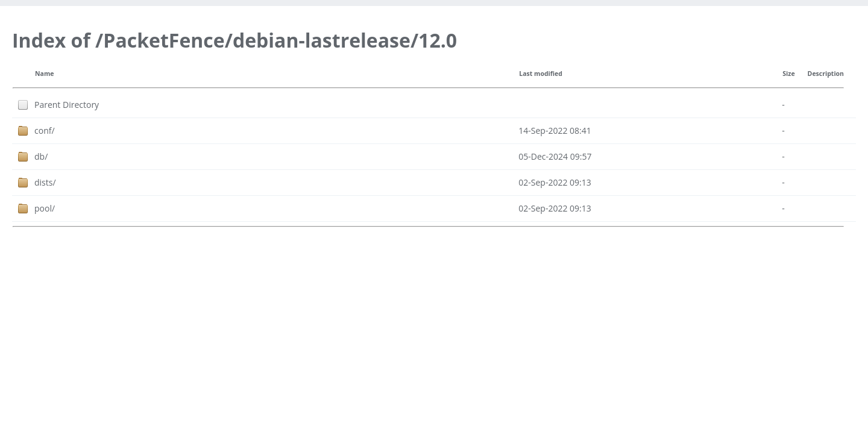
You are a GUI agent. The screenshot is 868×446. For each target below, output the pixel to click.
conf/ (45, 130)
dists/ (45, 182)
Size (788, 74)
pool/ (45, 208)
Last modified (541, 74)
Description (826, 74)
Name (44, 74)
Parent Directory (67, 105)
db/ (41, 156)
